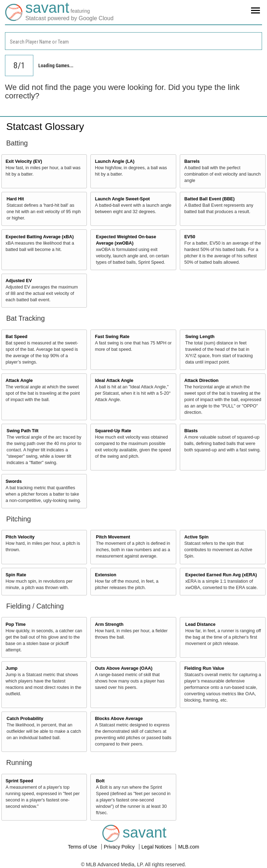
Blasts (191, 431)
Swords (14, 481)
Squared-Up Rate (113, 431)
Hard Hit (15, 199)
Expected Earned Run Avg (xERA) (221, 575)
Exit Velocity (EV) (24, 161)
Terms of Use (83, 847)
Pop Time (16, 624)
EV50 (190, 237)
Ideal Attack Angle (114, 381)
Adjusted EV (19, 281)
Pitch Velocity (20, 537)
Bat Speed (17, 337)
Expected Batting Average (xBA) (40, 237)
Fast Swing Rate (112, 337)
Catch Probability (25, 719)
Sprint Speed (20, 781)
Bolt (100, 781)
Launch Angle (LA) (115, 161)
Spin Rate (16, 575)
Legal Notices (157, 847)
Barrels (192, 161)
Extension (106, 575)
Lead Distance (200, 624)
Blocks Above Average (119, 719)
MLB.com (188, 847)
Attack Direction (202, 381)
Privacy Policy (120, 847)
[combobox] (133, 41)
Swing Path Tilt (23, 431)
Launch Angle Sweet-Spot (123, 199)
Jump (12, 668)
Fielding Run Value (204, 668)
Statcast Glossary (45, 127)
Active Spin (197, 537)
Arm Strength (109, 624)
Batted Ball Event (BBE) (210, 199)
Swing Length (200, 337)
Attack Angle (19, 381)
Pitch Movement (113, 537)
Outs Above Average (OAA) (124, 668)
